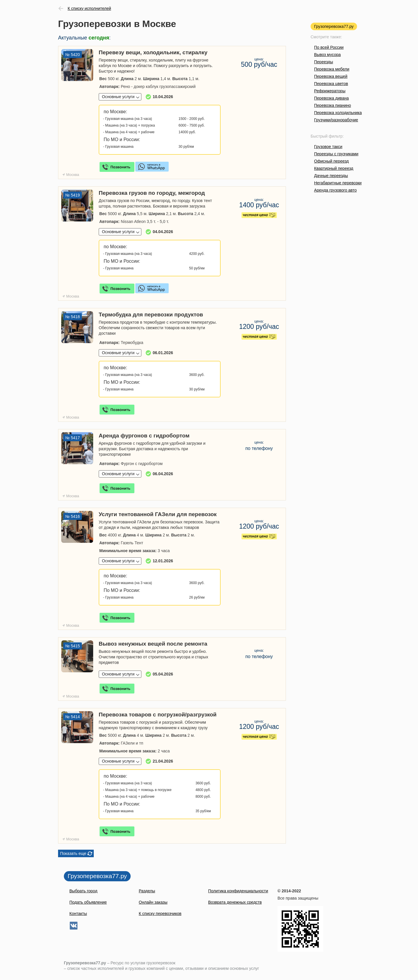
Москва (73, 175)
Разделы (147, 891)
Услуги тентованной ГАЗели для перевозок (158, 514)
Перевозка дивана (331, 98)
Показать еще (73, 853)
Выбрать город (83, 891)
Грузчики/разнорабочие (336, 120)
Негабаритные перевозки (338, 183)
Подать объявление (88, 902)
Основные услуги (118, 97)
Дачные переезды (331, 176)
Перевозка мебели (332, 69)
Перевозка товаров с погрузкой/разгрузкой (158, 715)
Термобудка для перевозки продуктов (151, 315)
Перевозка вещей (331, 76)
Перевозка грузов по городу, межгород (152, 193)
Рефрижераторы (330, 91)
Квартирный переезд (334, 168)
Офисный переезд (331, 161)
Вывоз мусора (327, 55)
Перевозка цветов (331, 84)
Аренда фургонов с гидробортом (144, 436)
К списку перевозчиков (160, 914)
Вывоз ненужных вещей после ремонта (153, 644)
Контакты (78, 914)
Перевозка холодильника (338, 113)
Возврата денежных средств (235, 902)
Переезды (324, 62)
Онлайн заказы (153, 902)
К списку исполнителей (89, 8)
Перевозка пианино (333, 105)
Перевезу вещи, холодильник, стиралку (153, 52)
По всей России (329, 47)
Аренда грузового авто (335, 190)
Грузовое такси (328, 147)
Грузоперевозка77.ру (334, 26)
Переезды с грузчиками (336, 154)
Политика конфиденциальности (238, 891)
